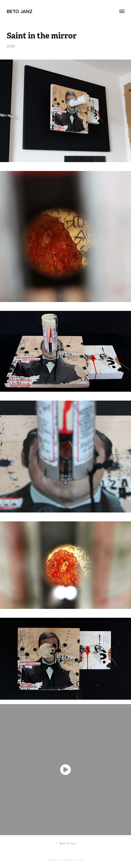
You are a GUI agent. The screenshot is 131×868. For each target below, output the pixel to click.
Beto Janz (20, 11)
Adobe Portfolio (73, 860)
